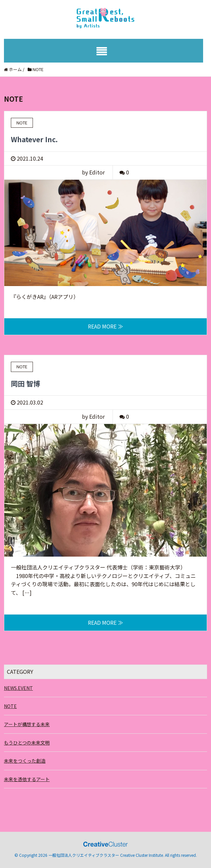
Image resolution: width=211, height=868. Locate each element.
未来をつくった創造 (25, 761)
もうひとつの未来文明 (27, 743)
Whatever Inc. (34, 139)
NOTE (10, 706)
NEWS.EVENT (18, 688)
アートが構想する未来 (27, 724)
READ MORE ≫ (105, 326)
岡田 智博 (26, 383)
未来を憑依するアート (27, 779)
